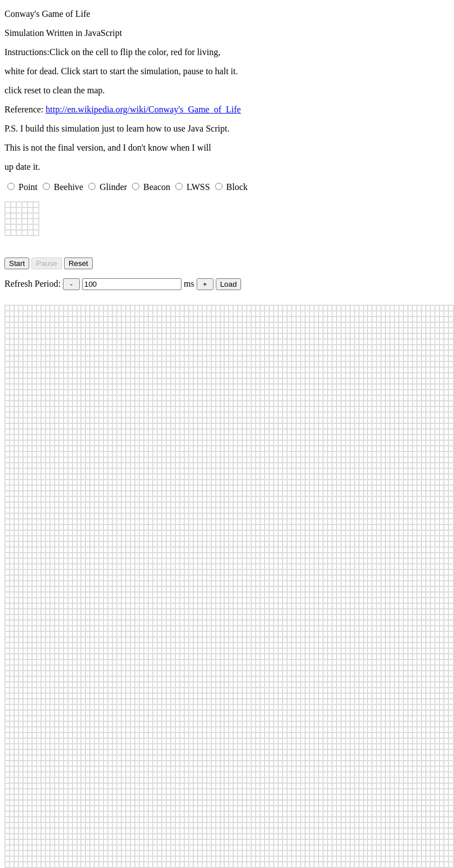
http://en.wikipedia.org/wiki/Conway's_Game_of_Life (143, 109)
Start (17, 263)
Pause (47, 263)
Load (229, 284)
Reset (78, 263)
